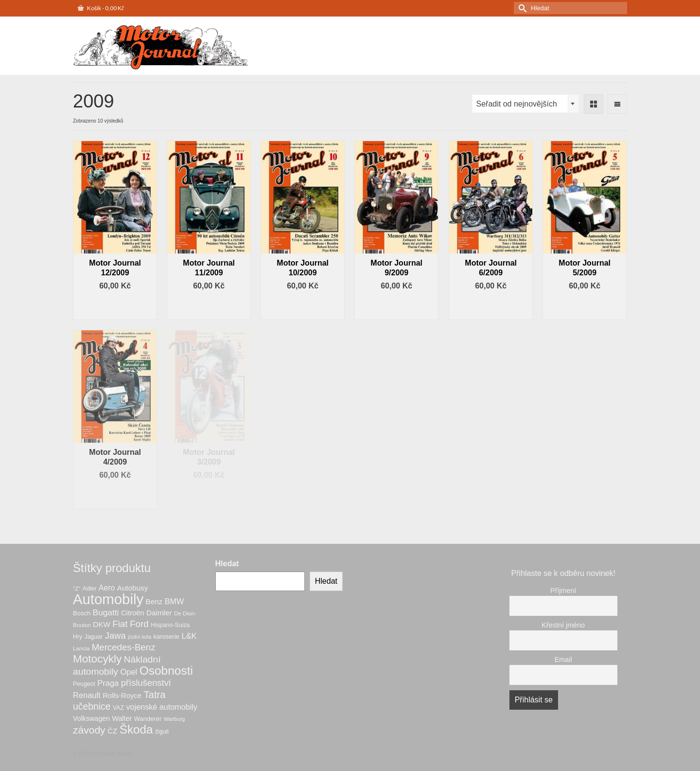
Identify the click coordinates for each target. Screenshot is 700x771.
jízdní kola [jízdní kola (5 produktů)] (140, 637)
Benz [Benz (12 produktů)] (154, 601)
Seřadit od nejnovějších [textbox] (517, 104)
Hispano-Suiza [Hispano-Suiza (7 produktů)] (170, 625)
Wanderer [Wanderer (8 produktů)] (148, 719)
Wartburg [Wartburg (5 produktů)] (174, 719)
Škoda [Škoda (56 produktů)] (136, 729)
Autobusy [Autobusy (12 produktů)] (132, 588)
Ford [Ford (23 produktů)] (139, 624)
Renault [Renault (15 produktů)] (87, 695)
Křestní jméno (563, 625)
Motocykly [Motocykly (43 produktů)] (97, 659)
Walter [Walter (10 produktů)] (122, 718)
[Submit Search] (521, 8)
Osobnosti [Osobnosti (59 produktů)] (166, 671)
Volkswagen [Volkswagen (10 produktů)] (91, 718)
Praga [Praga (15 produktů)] (108, 683)
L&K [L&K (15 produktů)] (189, 636)
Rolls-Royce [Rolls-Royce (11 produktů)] (122, 696)
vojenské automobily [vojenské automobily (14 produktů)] (162, 707)
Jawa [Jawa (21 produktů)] (115, 636)
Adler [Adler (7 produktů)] (90, 589)
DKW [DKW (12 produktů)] (102, 624)
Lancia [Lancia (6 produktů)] (81, 648)
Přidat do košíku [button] (115, 307)
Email (563, 660)
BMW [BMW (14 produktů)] (175, 601)
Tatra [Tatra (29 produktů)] (154, 695)
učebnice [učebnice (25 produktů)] (92, 706)
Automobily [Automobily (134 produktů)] (108, 599)
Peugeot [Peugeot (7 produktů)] (84, 684)
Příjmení (563, 591)
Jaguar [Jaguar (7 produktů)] (94, 637)
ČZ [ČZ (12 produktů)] (112, 731)
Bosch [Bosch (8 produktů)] (82, 613)
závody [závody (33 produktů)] (89, 730)
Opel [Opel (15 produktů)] (129, 672)
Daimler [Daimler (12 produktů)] (159, 613)
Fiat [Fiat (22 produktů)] (120, 624)
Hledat (227, 564)
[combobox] (525, 104)
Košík (101, 8)
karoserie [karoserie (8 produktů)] (166, 637)
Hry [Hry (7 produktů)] (78, 637)
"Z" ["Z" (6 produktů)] (77, 588)
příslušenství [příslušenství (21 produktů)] (146, 683)
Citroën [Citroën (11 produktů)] (133, 613)
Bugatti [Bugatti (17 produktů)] (106, 612)
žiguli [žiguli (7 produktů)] (162, 732)
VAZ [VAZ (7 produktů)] (118, 708)
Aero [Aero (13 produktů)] (107, 588)
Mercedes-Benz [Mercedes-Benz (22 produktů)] (124, 647)
